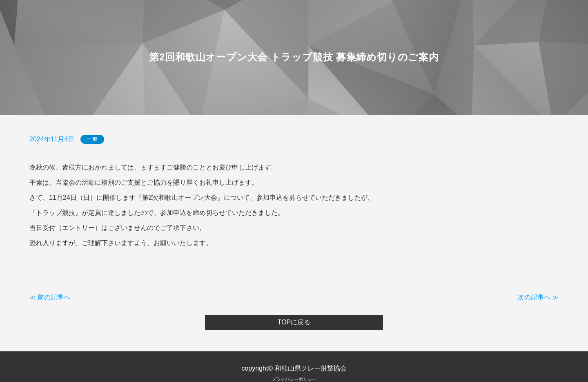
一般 (92, 140)
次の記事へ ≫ (538, 297)
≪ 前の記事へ (50, 297)
